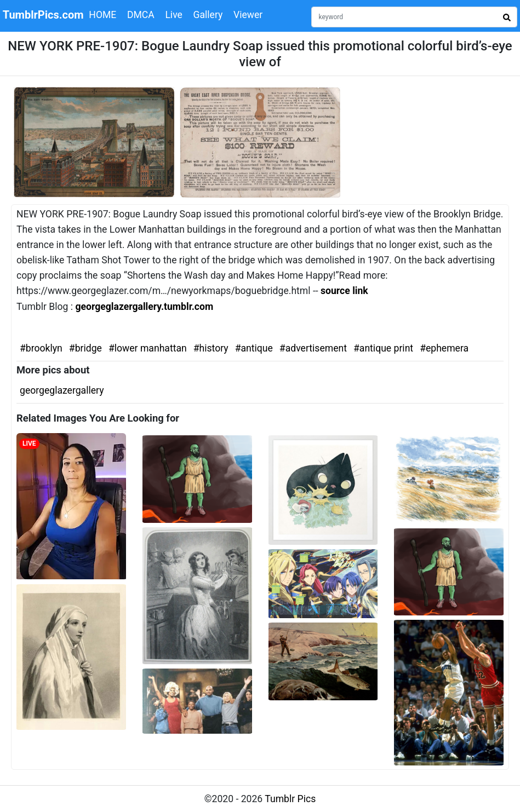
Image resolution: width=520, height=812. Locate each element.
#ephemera (444, 348)
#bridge (85, 348)
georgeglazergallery (62, 390)
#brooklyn (41, 348)
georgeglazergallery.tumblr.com (144, 307)
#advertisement (313, 348)
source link (344, 291)
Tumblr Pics (290, 799)
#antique (254, 348)
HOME (102, 15)
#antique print (383, 348)
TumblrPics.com (43, 15)
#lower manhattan (148, 348)
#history (211, 348)
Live (174, 15)
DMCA (141, 15)
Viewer (248, 15)
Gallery (208, 15)
